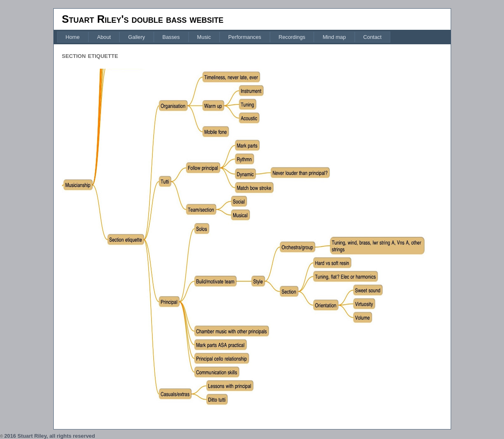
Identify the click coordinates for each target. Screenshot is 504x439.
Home (73, 37)
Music (204, 37)
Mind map (334, 37)
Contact (373, 37)
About (104, 37)
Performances (245, 37)
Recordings (292, 37)
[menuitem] (73, 37)
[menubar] (224, 37)
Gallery (137, 37)
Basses (171, 37)
